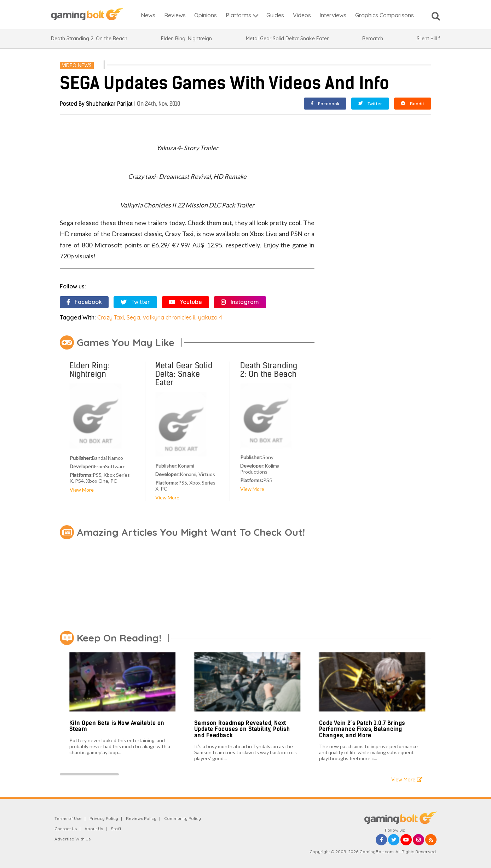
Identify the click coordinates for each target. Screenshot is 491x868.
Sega (133, 317)
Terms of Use (68, 818)
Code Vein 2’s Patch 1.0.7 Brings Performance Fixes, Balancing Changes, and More (362, 729)
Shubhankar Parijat (109, 104)
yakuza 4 (210, 317)
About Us (94, 829)
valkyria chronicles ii (169, 317)
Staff (116, 829)
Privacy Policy (104, 818)
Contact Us (66, 829)
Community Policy (183, 818)
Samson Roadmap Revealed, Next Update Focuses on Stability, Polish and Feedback (242, 729)
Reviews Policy (141, 818)
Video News (77, 65)
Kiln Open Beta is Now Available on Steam (117, 726)
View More (82, 490)
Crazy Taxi (111, 317)
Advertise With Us (73, 839)
